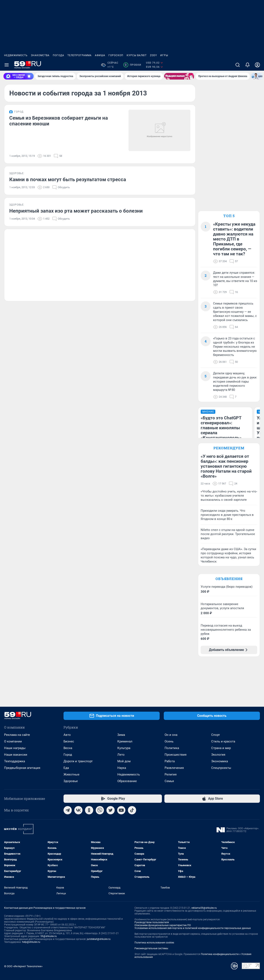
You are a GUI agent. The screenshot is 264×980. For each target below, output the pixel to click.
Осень (169, 741)
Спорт (216, 735)
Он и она (171, 735)
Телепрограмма (80, 55)
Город (68, 755)
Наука (122, 768)
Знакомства (40, 55)
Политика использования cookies (154, 943)
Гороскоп (116, 55)
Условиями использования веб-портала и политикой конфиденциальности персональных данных (193, 928)
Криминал (125, 741)
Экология (218, 755)
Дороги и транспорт (78, 761)
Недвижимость (16, 55)
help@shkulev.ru (31, 942)
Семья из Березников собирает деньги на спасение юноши (59, 121)
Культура (124, 748)
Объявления (229, 579)
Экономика (220, 761)
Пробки (132, 65)
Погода (58, 55)
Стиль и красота (223, 741)
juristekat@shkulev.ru (99, 939)
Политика (172, 748)
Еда (66, 768)
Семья (169, 781)
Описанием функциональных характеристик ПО (163, 925)
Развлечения (174, 768)
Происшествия (176, 755)
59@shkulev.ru (49, 936)
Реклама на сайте (17, 735)
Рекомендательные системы (151, 948)
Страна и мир (221, 748)
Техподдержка (15, 761)
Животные (71, 774)
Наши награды (15, 748)
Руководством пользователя (152, 922)
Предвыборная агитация (22, 768)
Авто (67, 735)
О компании (13, 741)
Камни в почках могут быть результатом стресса (68, 180)
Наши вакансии (16, 755)
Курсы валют (137, 55)
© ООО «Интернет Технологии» (23, 966)
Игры (164, 55)
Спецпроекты (221, 768)
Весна (68, 748)
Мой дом (124, 761)
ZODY (153, 55)
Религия (171, 774)
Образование (127, 781)
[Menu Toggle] (7, 65)
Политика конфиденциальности (220, 954)
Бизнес (69, 741)
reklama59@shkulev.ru (204, 908)
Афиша (100, 55)
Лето (121, 755)
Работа (170, 761)
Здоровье (71, 781)
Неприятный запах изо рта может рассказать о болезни (76, 211)
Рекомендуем (229, 448)
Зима (121, 735)
